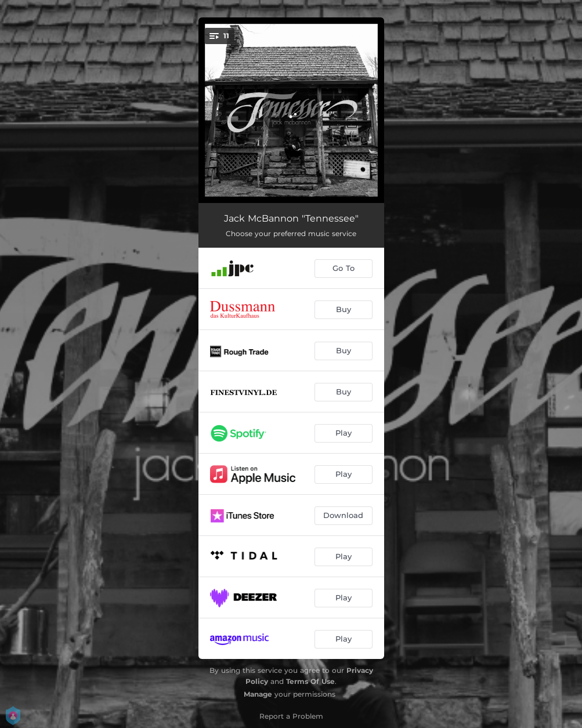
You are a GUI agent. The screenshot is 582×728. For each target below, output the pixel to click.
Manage (258, 694)
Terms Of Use (310, 681)
